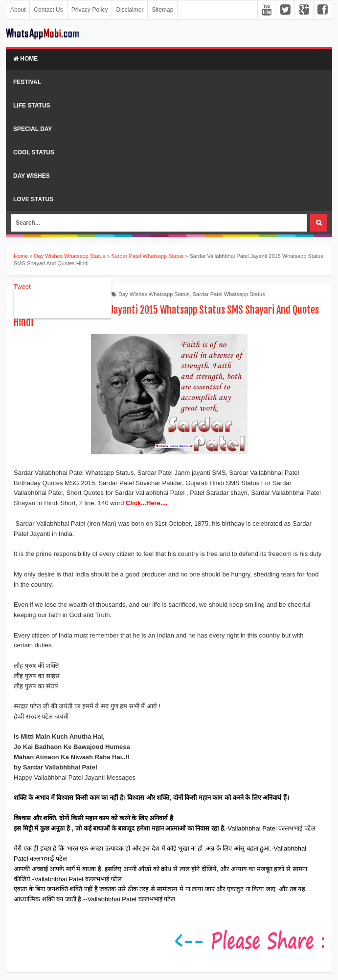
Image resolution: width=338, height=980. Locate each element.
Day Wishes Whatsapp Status (154, 294)
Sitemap (162, 10)
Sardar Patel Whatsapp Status (229, 294)
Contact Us (48, 10)
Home (25, 59)
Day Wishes (32, 176)
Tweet (22, 287)
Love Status (33, 199)
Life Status (32, 106)
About (18, 10)
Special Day (33, 129)
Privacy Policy (90, 10)
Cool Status (34, 152)
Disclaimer (130, 10)
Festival (27, 82)
